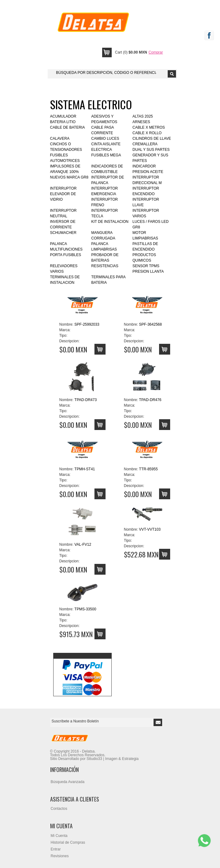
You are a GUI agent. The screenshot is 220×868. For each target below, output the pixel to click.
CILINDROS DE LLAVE (152, 139)
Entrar (56, 849)
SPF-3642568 (150, 324)
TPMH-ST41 (85, 469)
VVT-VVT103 (150, 529)
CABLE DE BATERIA (68, 127)
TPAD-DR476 (150, 400)
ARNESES (141, 122)
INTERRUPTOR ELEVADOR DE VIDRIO (63, 194)
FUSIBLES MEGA (106, 155)
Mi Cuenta (59, 836)
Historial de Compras (68, 842)
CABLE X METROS (149, 127)
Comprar (156, 52)
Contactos (59, 809)
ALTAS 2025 (143, 116)
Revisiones (60, 856)
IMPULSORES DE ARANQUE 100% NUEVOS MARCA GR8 (69, 172)
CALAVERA (60, 139)
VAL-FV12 (83, 545)
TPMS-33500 (85, 609)
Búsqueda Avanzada (68, 782)
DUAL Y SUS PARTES (151, 150)
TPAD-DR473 (86, 400)
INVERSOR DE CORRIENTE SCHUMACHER (63, 227)
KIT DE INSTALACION (110, 222)
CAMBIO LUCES (105, 139)
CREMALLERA (145, 144)
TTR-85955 (148, 469)
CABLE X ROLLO (147, 133)
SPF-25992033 (87, 324)
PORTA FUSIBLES (66, 255)
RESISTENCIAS (105, 266)
